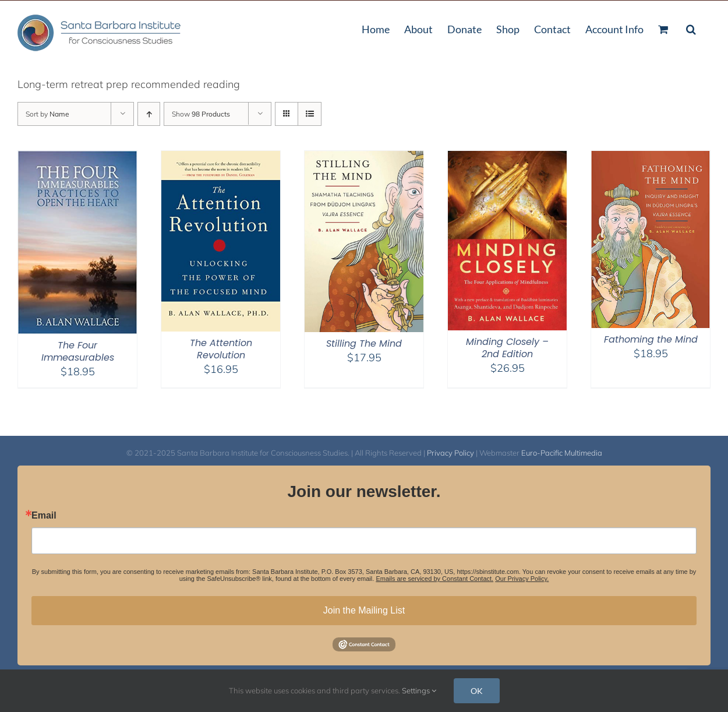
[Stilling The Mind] (364, 158)
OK (477, 691)
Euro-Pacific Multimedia (562, 453)
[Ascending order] (149, 114)
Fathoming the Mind (651, 339)
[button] (691, 28)
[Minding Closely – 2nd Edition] (507, 158)
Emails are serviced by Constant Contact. (434, 579)
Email (44, 516)
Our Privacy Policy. (522, 579)
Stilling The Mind (364, 343)
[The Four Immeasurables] (77, 158)
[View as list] (310, 114)
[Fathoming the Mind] (651, 158)
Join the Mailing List (364, 610)
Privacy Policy (450, 453)
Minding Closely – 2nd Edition (507, 348)
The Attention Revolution (221, 349)
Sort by (47, 114)
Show (201, 114)
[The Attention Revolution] (221, 158)
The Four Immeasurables (78, 351)
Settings (419, 690)
